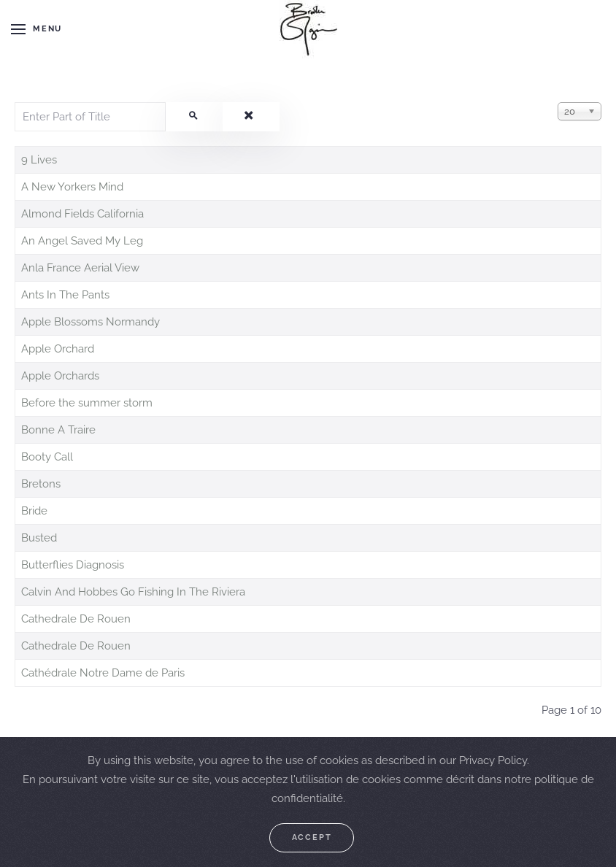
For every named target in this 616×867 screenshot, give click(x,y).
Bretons (41, 484)
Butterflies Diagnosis (73, 565)
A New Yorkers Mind (72, 187)
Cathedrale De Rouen (76, 619)
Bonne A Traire (58, 430)
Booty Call (47, 457)
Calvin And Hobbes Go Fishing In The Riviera (133, 592)
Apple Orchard (58, 349)
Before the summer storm (87, 403)
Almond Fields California (82, 214)
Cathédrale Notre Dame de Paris (103, 673)
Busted (39, 538)
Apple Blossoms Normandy (91, 322)
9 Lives (39, 160)
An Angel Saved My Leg (82, 241)
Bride (34, 511)
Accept (312, 837)
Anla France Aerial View (80, 268)
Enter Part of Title (15, 103)
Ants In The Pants (65, 295)
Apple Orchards (60, 376)
